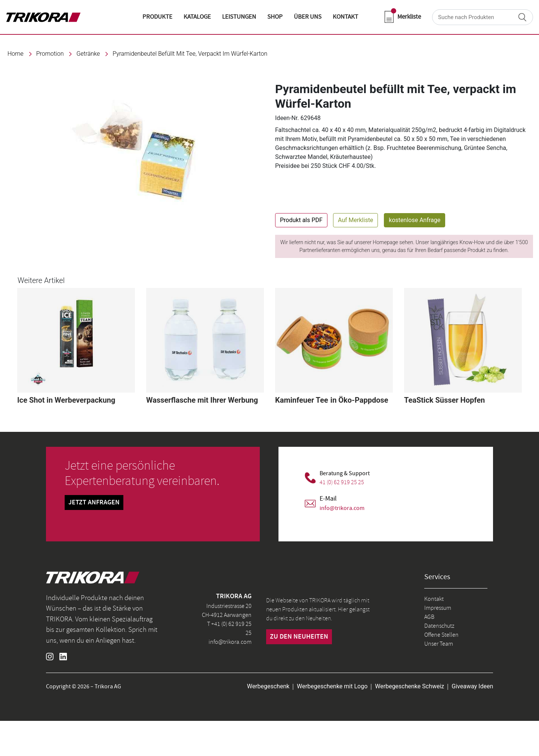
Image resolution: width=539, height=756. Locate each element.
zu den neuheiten (299, 637)
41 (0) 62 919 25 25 (342, 482)
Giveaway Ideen (472, 686)
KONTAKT (345, 17)
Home (16, 54)
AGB (429, 617)
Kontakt (434, 599)
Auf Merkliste (355, 220)
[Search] (483, 17)
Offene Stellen (441, 635)
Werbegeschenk (268, 686)
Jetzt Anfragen (94, 503)
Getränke (88, 54)
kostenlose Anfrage (415, 220)
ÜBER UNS (308, 17)
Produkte (157, 17)
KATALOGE (197, 17)
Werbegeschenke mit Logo (332, 686)
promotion (50, 54)
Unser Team (439, 644)
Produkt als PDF (301, 220)
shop (275, 17)
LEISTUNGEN (239, 17)
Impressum (438, 608)
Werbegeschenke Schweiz (409, 686)
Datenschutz (439, 626)
